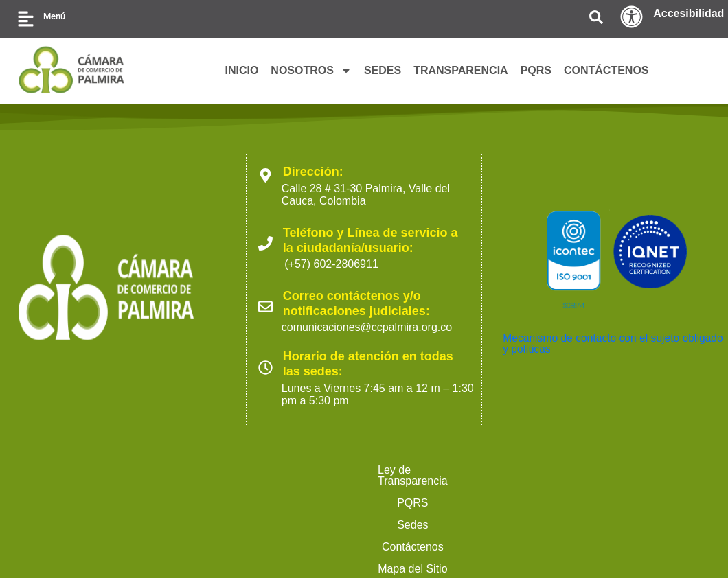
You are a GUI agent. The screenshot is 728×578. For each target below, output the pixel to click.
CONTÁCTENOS (606, 70)
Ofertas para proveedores (299, 492)
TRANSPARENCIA (460, 70)
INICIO (241, 70)
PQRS (536, 70)
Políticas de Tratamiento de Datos (582, 470)
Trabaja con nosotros (440, 492)
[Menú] (26, 19)
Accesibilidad (689, 13)
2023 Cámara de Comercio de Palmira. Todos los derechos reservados (158, 544)
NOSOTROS (311, 71)
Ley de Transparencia (116, 470)
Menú (54, 16)
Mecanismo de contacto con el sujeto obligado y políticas (593, 344)
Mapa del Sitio (437, 470)
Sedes (270, 470)
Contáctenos (345, 470)
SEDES (383, 70)
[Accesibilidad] (632, 17)
